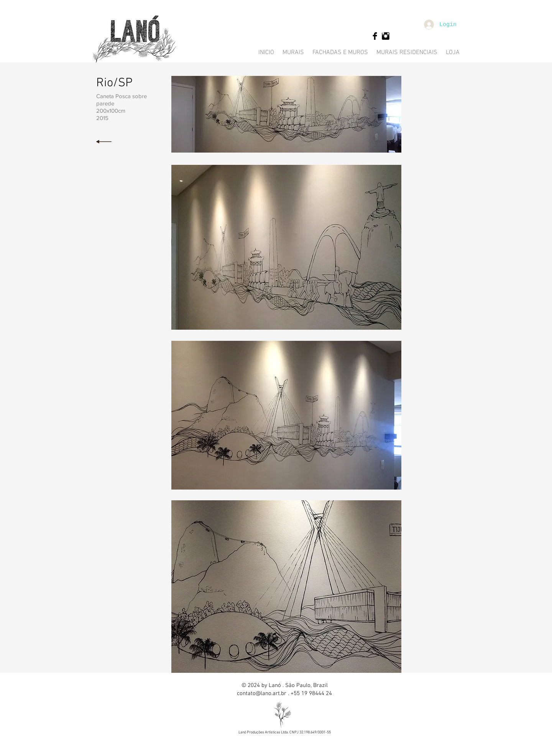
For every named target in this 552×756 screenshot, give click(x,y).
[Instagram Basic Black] (386, 36)
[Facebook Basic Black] (375, 36)
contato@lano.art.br (262, 694)
